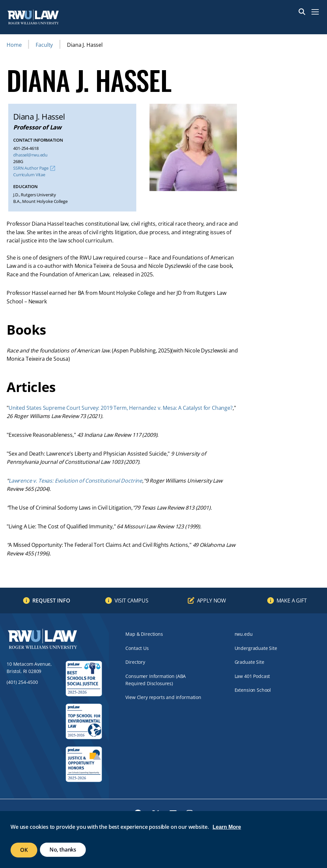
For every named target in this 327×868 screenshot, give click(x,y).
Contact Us (137, 648)
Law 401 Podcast (252, 676)
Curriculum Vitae (29, 175)
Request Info (51, 601)
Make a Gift (292, 601)
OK (24, 850)
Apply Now (212, 601)
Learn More (227, 827)
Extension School (253, 690)
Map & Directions (144, 634)
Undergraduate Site (256, 648)
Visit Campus (131, 601)
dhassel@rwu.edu (30, 155)
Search (302, 12)
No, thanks (63, 850)
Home (14, 45)
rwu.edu (244, 634)
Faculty (44, 45)
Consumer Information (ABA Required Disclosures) (156, 680)
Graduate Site (249, 662)
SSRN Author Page (31, 168)
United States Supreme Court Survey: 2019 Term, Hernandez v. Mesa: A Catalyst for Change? (121, 408)
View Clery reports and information (163, 697)
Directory (135, 662)
